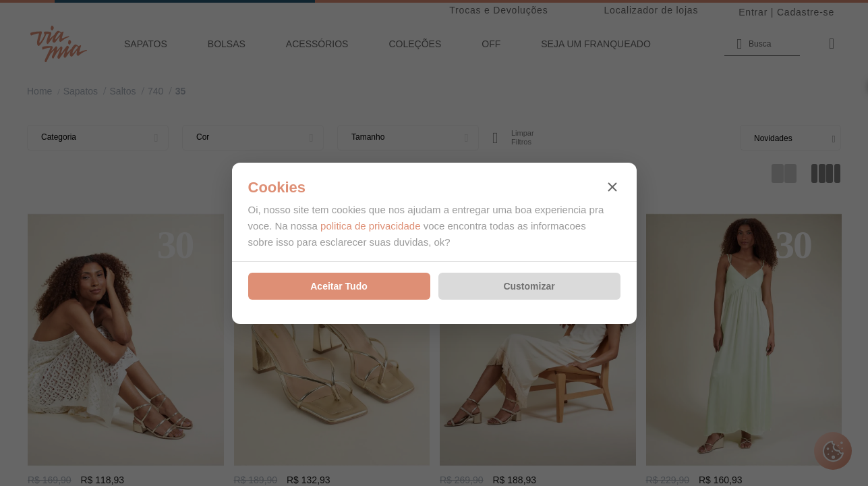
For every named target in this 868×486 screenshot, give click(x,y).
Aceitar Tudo (339, 286)
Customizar (529, 286)
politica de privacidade (370, 226)
